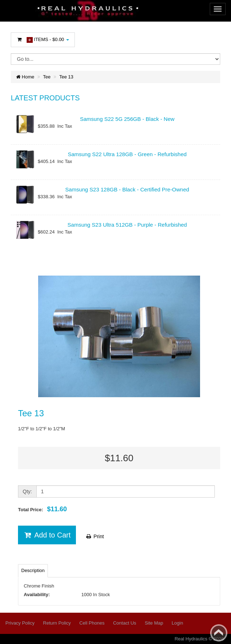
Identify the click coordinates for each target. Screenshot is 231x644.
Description (33, 570)
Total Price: (42, 509)
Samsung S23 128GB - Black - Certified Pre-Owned (127, 189)
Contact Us (124, 623)
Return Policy (57, 623)
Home (25, 77)
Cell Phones (92, 623)
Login (177, 623)
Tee (47, 77)
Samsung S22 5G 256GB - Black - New (127, 119)
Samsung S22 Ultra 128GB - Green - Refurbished (127, 154)
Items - (43, 40)
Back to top (219, 633)
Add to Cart (47, 535)
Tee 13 (66, 77)
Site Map (154, 623)
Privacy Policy (20, 623)
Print (95, 536)
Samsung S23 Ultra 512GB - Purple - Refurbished (127, 225)
